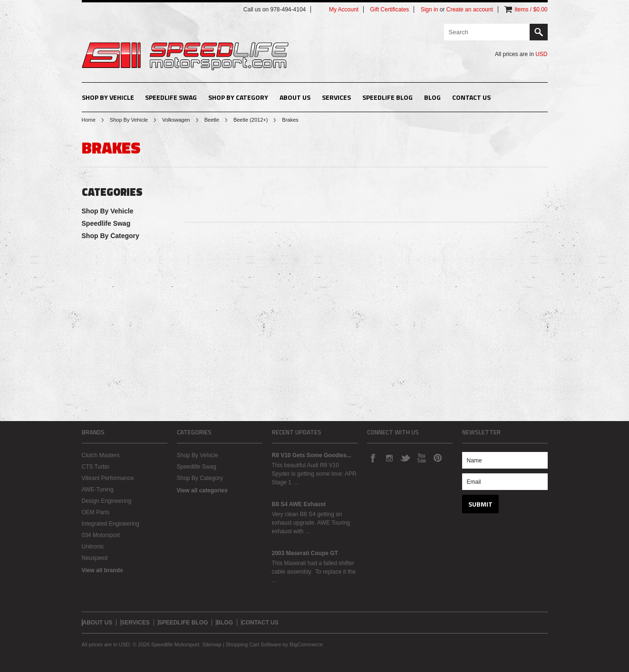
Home (89, 120)
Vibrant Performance (108, 478)
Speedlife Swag (171, 97)
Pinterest (437, 458)
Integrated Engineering (111, 524)
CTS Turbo (96, 467)
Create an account (470, 10)
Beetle (212, 120)
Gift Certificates (389, 10)
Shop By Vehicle (108, 97)
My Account (344, 10)
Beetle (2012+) (251, 120)
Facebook (373, 458)
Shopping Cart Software (254, 644)
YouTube (421, 458)
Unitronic (93, 547)
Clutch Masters (101, 455)
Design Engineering (107, 501)
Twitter (405, 458)
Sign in (430, 10)
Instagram (389, 458)
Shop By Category (238, 97)
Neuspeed (95, 558)
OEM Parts (96, 512)
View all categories (202, 490)
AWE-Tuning (98, 490)
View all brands (102, 570)
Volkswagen (176, 120)
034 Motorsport (101, 535)
